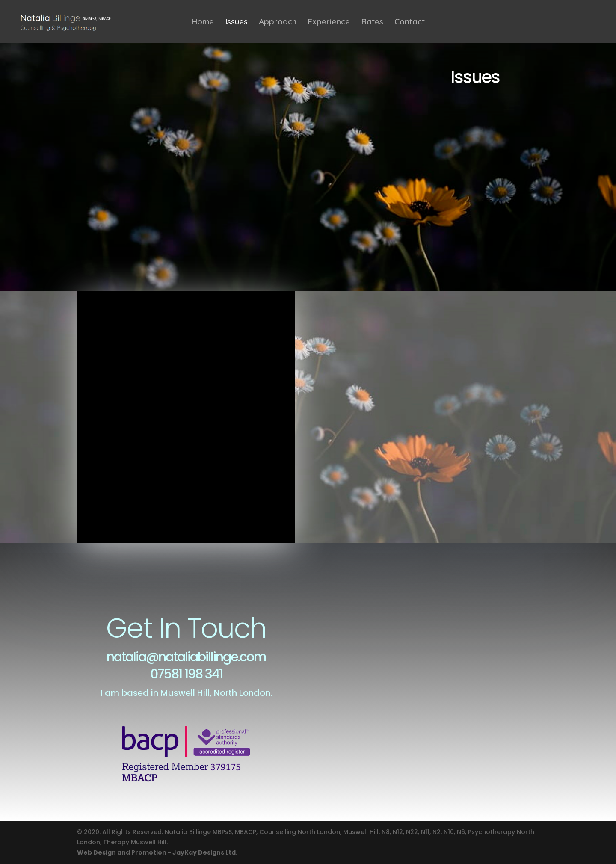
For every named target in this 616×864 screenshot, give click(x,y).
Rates (372, 22)
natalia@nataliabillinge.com (186, 657)
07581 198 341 (186, 674)
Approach (278, 22)
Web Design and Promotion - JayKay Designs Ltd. (157, 852)
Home (203, 22)
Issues (236, 22)
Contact (410, 22)
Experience (329, 22)
